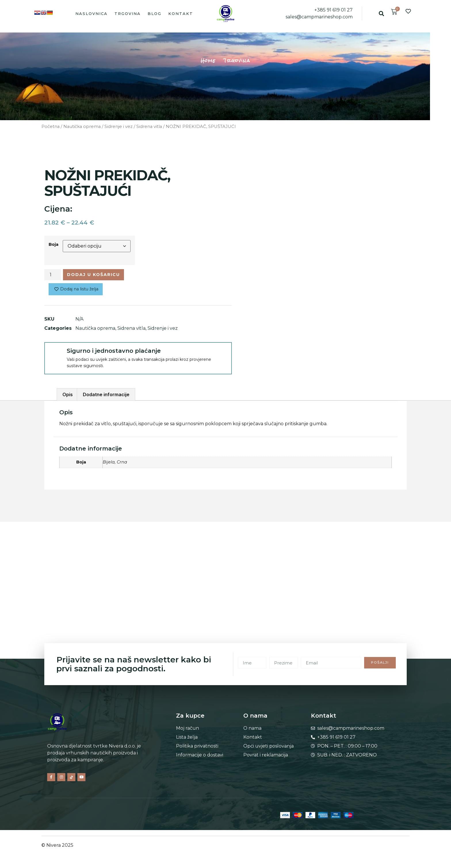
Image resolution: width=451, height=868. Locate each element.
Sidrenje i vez (119, 127)
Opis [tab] (68, 397)
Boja (53, 244)
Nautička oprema (82, 127)
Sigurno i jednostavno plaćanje (114, 353)
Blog (154, 14)
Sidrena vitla (149, 127)
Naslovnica (91, 14)
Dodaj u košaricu (99, 275)
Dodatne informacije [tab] (106, 397)
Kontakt (181, 14)
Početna (50, 127)
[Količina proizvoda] (53, 275)
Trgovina (128, 14)
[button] (381, 13)
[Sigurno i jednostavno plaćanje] (55, 355)
